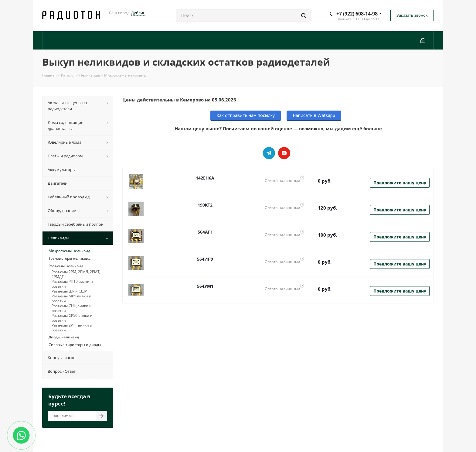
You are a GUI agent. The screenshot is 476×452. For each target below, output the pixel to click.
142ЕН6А (205, 178)
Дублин (138, 13)
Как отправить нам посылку (246, 115)
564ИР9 (205, 259)
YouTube (284, 153)
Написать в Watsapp (314, 115)
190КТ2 (205, 205)
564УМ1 (205, 286)
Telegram (269, 153)
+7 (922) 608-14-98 (357, 14)
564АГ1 (205, 232)
